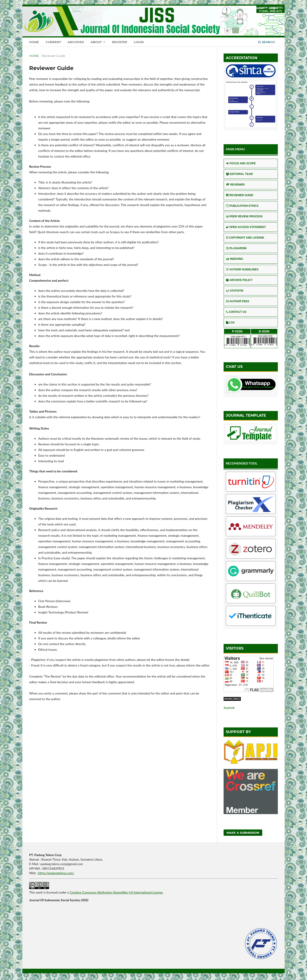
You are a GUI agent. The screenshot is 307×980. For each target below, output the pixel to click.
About (97, 42)
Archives (76, 42)
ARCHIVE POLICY (239, 280)
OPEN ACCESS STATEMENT (246, 227)
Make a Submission (243, 833)
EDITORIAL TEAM (239, 174)
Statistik (229, 708)
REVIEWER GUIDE (240, 195)
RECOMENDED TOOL (242, 463)
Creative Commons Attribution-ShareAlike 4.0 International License (116, 892)
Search (267, 42)
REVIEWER (235, 185)
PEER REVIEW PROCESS (244, 216)
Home (34, 42)
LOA (230, 323)
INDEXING (235, 259)
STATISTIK (235, 291)
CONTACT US (236, 312)
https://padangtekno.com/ (56, 873)
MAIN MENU (235, 149)
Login (139, 42)
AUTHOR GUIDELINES (242, 269)
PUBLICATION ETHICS (242, 206)
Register (120, 42)
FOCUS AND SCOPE (241, 163)
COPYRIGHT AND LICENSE (245, 238)
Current (53, 42)
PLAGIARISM (236, 248)
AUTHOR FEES (238, 301)
